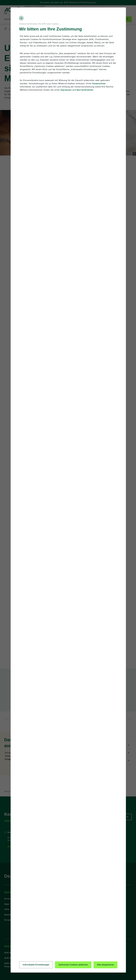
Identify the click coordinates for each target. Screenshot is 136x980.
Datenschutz (99, 84)
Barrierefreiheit (85, 90)
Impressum (66, 90)
